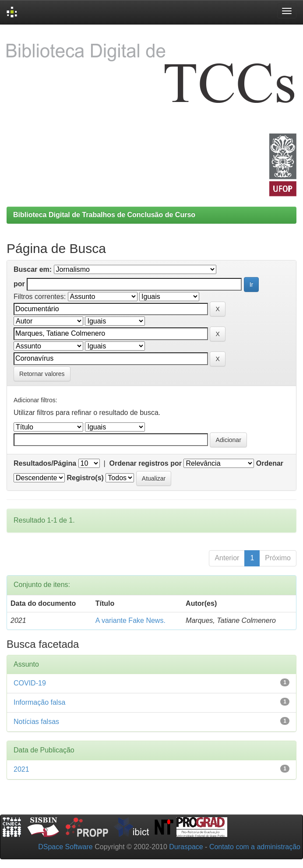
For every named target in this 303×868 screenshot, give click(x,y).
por (19, 284)
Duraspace (186, 847)
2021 (21, 769)
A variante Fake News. (130, 620)
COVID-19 (30, 683)
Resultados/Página (45, 463)
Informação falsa (39, 702)
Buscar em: (33, 269)
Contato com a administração (255, 847)
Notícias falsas (36, 722)
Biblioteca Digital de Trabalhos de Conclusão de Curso (104, 215)
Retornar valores (42, 374)
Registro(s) (85, 478)
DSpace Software (65, 847)
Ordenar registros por (146, 463)
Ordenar (270, 463)
